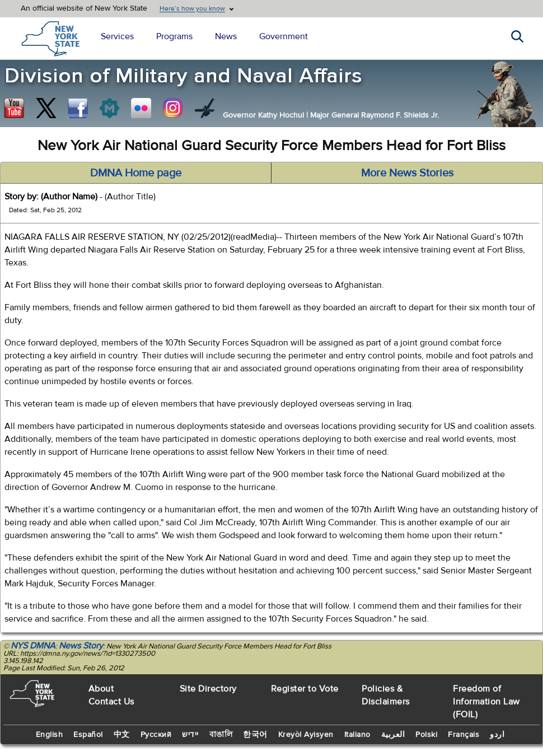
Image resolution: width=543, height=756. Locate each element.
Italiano (357, 735)
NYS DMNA (33, 646)
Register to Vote (305, 689)
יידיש (190, 735)
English (50, 735)
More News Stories (407, 173)
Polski (426, 735)
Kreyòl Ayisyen (306, 735)
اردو (497, 735)
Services (117, 36)
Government (284, 36)
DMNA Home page (136, 173)
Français (464, 735)
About (101, 689)
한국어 (255, 735)
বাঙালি (221, 735)
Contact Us (111, 702)
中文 (122, 735)
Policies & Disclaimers (386, 695)
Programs (174, 36)
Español (88, 735)
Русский (156, 735)
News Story (81, 646)
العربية (393, 735)
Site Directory (208, 689)
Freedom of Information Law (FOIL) (486, 702)
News (226, 36)
